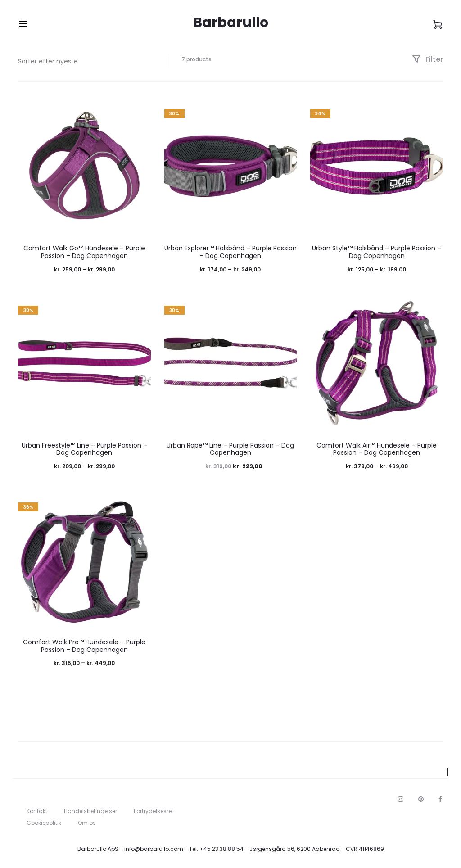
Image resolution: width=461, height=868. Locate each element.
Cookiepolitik (44, 823)
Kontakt (37, 811)
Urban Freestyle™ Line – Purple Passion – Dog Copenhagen (84, 449)
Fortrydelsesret (154, 811)
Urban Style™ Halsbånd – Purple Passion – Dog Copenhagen (377, 252)
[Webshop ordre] (85, 61)
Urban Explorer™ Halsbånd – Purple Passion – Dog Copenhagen (230, 252)
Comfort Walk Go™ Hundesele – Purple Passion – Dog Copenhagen (84, 252)
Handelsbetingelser (90, 811)
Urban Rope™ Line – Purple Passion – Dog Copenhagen (230, 449)
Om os (87, 823)
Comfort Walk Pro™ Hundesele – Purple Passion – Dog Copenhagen (84, 646)
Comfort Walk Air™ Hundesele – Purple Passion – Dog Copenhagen (377, 449)
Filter (427, 59)
